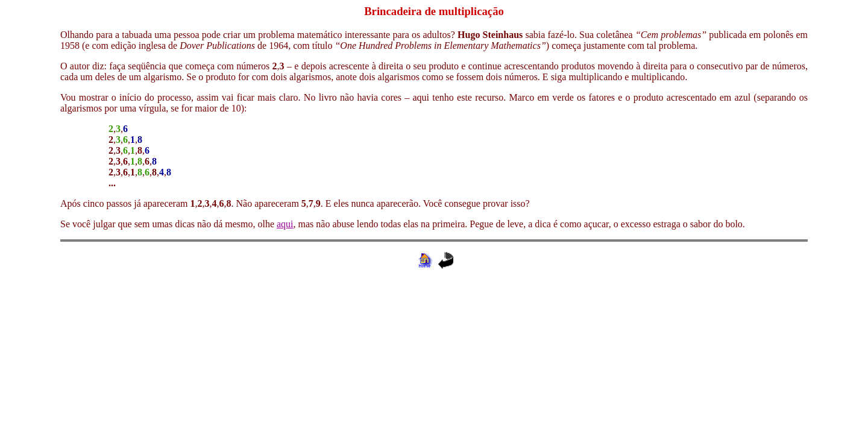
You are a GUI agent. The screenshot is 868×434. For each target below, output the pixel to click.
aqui (285, 224)
